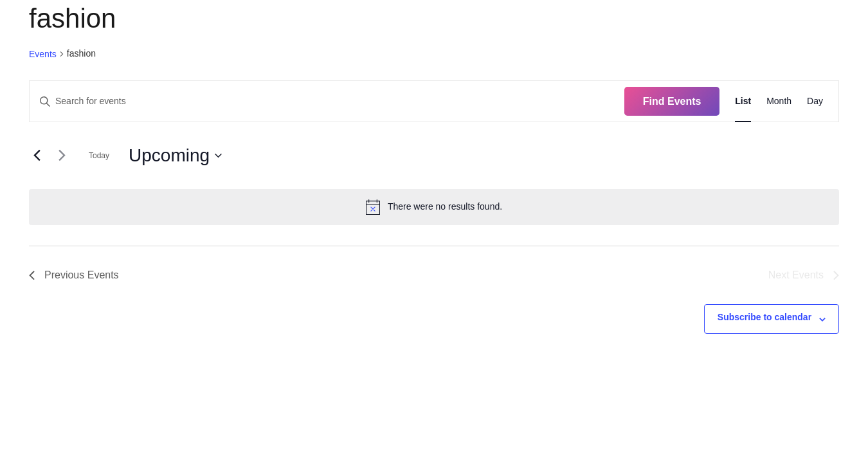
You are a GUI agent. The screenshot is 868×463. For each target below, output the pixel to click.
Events (43, 54)
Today (99, 156)
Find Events (672, 101)
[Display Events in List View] (743, 101)
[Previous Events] (37, 156)
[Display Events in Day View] (815, 101)
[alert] (434, 207)
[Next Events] (62, 156)
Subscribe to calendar (764, 317)
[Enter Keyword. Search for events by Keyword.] (327, 101)
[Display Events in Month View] (779, 101)
